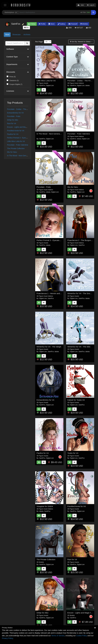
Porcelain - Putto (14, 116)
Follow (32, 24)
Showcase (16, 35)
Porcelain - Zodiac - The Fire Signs (21, 109)
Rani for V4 (12, 123)
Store (52, 24)
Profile (42, 24)
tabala (87, 86)
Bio (26, 27)
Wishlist (84, 24)
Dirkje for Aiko (13, 120)
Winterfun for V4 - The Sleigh (49, 347)
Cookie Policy (82, 636)
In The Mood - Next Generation (19, 156)
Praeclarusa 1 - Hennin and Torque (51, 293)
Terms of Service (58, 636)
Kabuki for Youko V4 (76, 400)
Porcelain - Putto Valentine (18, 145)
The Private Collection (16, 148)
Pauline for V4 (13, 134)
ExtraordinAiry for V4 (15, 113)
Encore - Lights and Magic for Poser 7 (22, 127)
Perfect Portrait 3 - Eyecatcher (19, 138)
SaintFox (42, 86)
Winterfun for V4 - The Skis (79, 347)
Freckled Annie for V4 (16, 131)
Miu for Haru (12, 152)
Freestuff (73, 24)
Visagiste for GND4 (45, 506)
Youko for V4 (73, 453)
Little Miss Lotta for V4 (16, 141)
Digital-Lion (50, 86)
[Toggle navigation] (5, 5)
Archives (27, 35)
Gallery (62, 24)
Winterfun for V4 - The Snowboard (82, 293)
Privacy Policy (7, 638)
